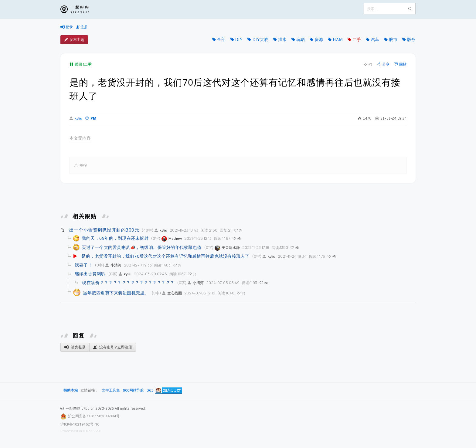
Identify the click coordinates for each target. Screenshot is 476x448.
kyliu (76, 118)
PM (91, 118)
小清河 (113, 265)
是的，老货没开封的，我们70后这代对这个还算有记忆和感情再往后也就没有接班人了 (165, 256)
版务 (411, 39)
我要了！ (83, 265)
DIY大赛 (260, 39)
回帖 (400, 64)
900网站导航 (133, 390)
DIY (239, 39)
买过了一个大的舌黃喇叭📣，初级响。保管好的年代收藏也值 (142, 247)
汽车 (375, 39)
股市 (393, 39)
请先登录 (75, 347)
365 (150, 390)
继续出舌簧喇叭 (90, 274)
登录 (67, 27)
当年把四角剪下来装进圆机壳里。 (116, 293)
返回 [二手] (81, 64)
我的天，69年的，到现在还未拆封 (115, 238)
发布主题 (74, 40)
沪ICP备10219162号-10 (80, 424)
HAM (338, 39)
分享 (383, 64)
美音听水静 (227, 248)
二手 (357, 39)
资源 (319, 39)
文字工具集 (111, 390)
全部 (221, 39)
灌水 (282, 39)
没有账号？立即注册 (113, 347)
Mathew (172, 238)
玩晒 (301, 39)
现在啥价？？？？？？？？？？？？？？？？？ (128, 282)
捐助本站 (71, 390)
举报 (81, 165)
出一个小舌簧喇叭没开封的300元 (104, 230)
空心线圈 (172, 293)
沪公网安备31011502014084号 (94, 416)
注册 (82, 27)
